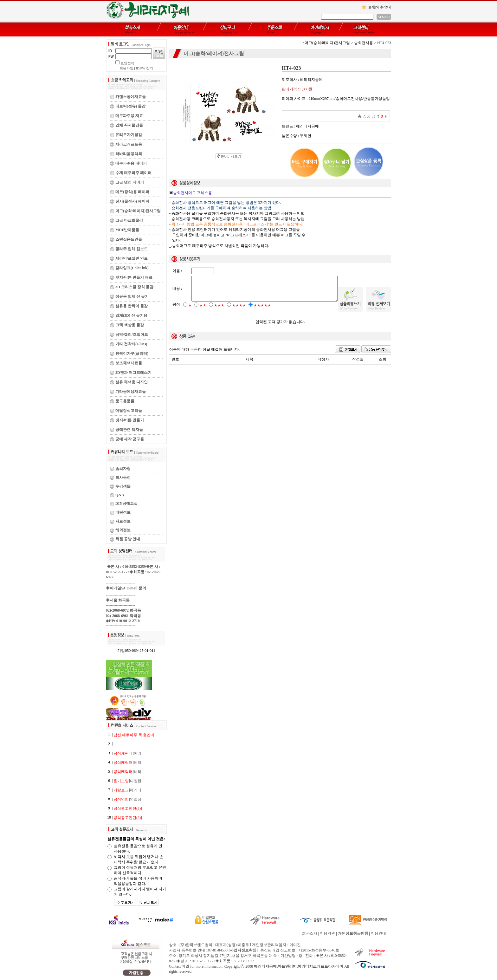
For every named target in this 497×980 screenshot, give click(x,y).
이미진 (295, 945)
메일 (185, 966)
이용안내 (378, 933)
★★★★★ (262, 311)
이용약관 (327, 933)
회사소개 (310, 933)
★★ (203, 311)
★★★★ (239, 311)
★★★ (219, 311)
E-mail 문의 (134, 588)
